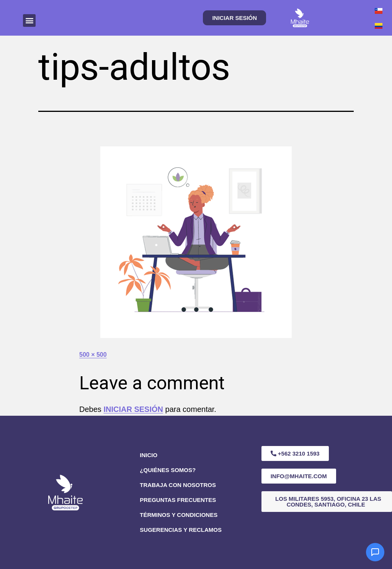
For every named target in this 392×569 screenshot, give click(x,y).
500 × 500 (93, 355)
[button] (29, 20)
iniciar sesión (133, 409)
